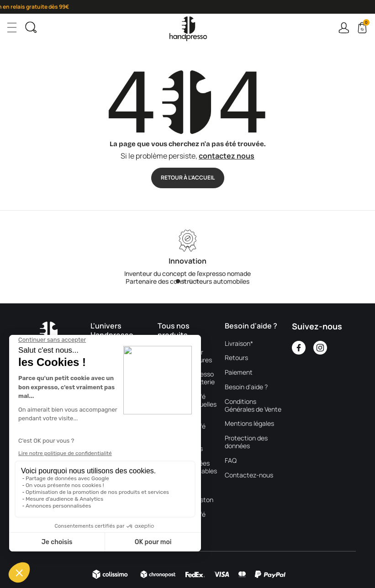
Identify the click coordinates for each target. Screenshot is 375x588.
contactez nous (227, 156)
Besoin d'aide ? (246, 387)
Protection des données (246, 442)
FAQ (231, 461)
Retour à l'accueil (188, 177)
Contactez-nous (249, 475)
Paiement (239, 373)
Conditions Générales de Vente (253, 406)
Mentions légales (249, 424)
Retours (236, 358)
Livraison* (239, 344)
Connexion (344, 28)
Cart (365, 24)
